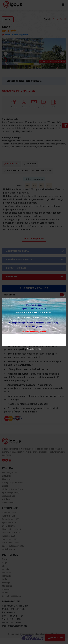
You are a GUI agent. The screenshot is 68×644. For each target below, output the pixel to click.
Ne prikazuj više (34, 349)
